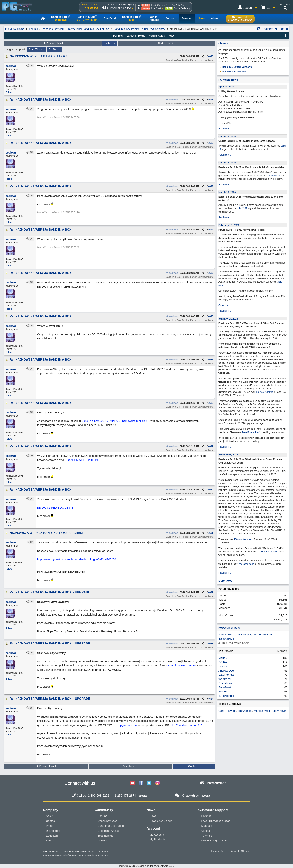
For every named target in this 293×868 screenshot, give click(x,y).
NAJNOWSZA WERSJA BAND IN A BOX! (38, 56)
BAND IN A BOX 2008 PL (83, 460)
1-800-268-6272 (159, 5)
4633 (211, 644)
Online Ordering (182, 8)
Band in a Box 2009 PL (182, 665)
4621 (211, 100)
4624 (211, 230)
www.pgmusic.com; (53, 855)
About (50, 816)
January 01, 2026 (228, 455)
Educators (52, 836)
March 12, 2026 (227, 163)
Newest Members (229, 628)
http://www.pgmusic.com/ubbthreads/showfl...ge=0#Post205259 (77, 559)
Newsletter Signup (161, 821)
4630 (211, 490)
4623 (211, 186)
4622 (211, 143)
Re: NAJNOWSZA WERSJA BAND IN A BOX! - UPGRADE (50, 592)
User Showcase (108, 821)
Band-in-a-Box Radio (111, 826)
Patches (206, 816)
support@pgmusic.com (96, 855)
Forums (33, 29)
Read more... (225, 129)
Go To (54, 49)
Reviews (103, 840)
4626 (211, 316)
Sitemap (51, 840)
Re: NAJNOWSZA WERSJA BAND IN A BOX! (41, 100)
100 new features (264, 392)
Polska (9, 92)
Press (50, 826)
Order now (224, 305)
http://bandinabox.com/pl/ (186, 725)
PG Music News (228, 80)
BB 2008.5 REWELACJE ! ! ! (55, 507)
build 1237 (242, 208)
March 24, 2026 (227, 136)
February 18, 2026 (229, 225)
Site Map (246, 851)
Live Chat (156, 8)
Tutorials (207, 836)
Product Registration (214, 840)
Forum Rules (157, 36)
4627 (211, 360)
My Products (157, 839)
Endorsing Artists (108, 831)
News (153, 816)
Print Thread (36, 49)
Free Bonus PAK (251, 432)
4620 (211, 56)
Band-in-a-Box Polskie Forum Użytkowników (139, 29)
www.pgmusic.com (125, 725)
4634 (211, 699)
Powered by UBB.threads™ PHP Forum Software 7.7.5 (146, 866)
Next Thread (166, 43)
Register (265, 29)
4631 (211, 533)
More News (225, 581)
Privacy (233, 851)
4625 (211, 273)
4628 (211, 403)
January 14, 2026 (228, 319)
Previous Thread (53, 43)
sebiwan (172, 100)
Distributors (53, 831)
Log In (281, 29)
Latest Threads (136, 36)
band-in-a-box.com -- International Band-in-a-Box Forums (76, 29)
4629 (211, 446)
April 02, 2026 (226, 87)
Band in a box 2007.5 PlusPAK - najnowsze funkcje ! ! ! (116, 421)
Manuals (207, 826)
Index (110, 43)
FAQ (171, 36)
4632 (211, 592)
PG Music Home (15, 29)
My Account (157, 834)
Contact (51, 821)
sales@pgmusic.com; (74, 855)
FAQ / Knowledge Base (216, 821)
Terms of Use (217, 851)
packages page (246, 564)
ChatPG (223, 44)
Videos (206, 831)
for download (274, 176)
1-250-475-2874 (177, 5)
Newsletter (216, 783)
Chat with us (190, 796)
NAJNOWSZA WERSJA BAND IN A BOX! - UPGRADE (47, 533)
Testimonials (105, 836)
